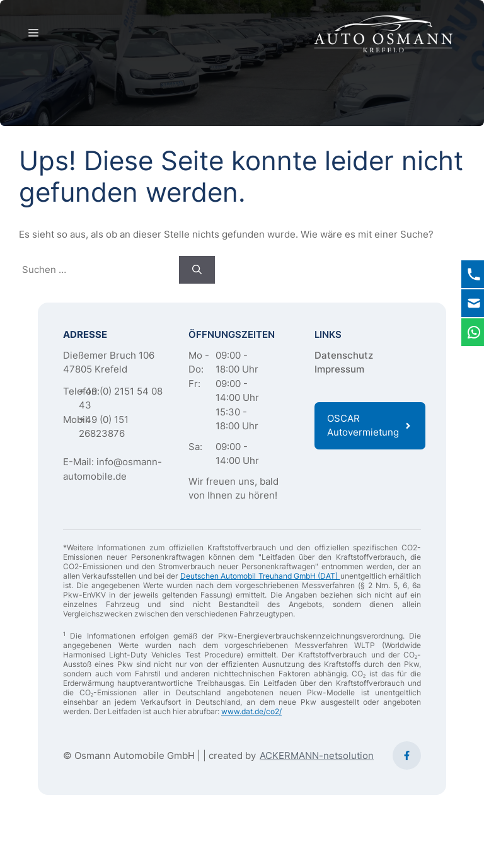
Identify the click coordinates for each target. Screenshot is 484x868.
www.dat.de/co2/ (251, 711)
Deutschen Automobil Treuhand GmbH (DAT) (260, 576)
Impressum (339, 369)
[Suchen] (197, 270)
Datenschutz (344, 355)
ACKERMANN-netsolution (317, 755)
